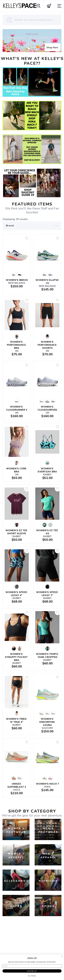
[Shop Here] (32, 41)
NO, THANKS (32, 976)
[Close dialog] (62, 956)
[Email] (32, 966)
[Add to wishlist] (27, 238)
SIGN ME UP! (32, 971)
